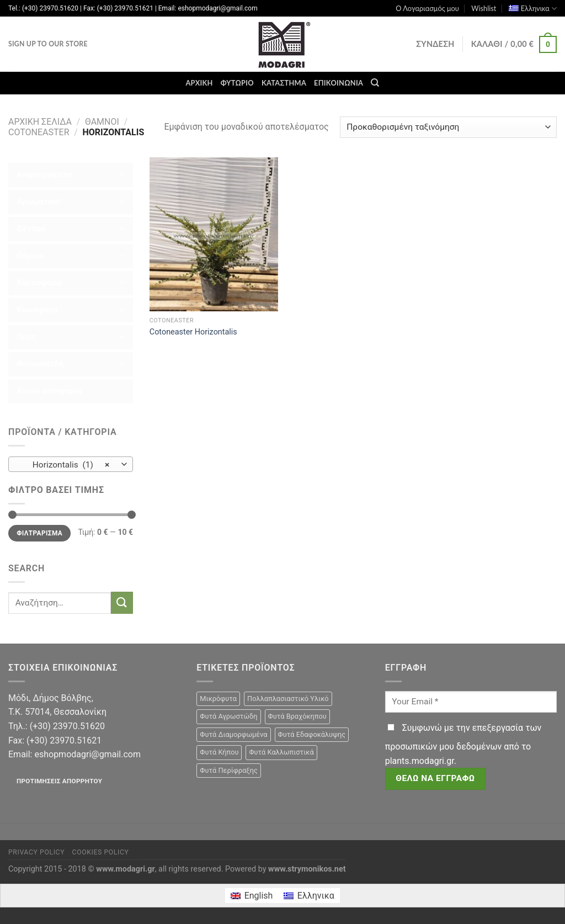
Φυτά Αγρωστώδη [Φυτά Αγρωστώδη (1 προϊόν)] (228, 716)
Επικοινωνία (339, 83)
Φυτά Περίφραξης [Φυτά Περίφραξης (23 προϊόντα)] (228, 770)
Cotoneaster (39, 132)
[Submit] (122, 602)
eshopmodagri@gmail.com (87, 754)
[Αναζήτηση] (375, 83)
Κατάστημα (284, 83)
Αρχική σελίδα (40, 122)
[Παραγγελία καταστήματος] (448, 127)
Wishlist (484, 8)
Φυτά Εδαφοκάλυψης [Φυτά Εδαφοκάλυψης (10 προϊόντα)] (312, 734)
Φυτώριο (237, 83)
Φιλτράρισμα (39, 533)
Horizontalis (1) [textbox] (65, 465)
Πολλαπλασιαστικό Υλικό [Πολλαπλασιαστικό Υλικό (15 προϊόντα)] (288, 699)
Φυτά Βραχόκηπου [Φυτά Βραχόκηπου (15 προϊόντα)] (297, 716)
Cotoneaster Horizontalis (193, 332)
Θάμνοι (102, 122)
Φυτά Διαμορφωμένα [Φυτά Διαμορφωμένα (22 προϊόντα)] (233, 734)
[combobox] (71, 464)
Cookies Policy (101, 852)
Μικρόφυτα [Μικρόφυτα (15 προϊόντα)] (218, 699)
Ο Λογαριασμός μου (427, 8)
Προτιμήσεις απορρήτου (59, 781)
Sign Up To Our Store (48, 44)
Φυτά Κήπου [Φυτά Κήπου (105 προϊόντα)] (219, 752)
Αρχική (199, 83)
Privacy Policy (36, 852)
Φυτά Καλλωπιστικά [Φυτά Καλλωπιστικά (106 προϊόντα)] (281, 752)
